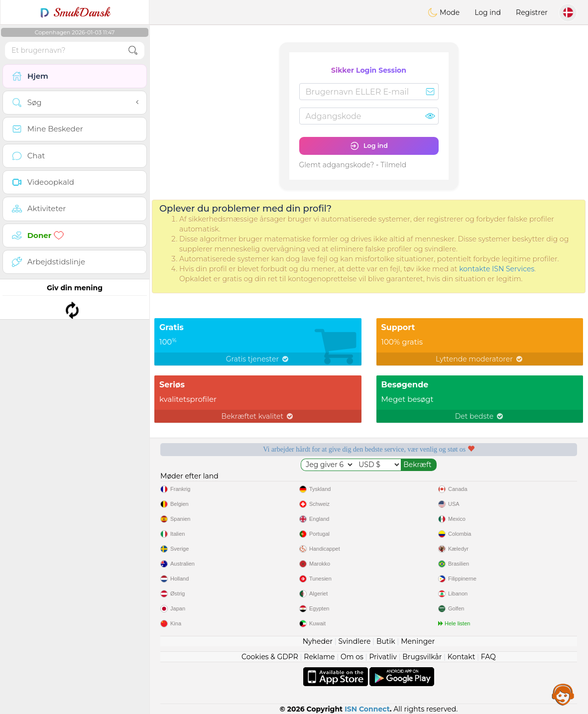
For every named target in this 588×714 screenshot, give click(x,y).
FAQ (488, 657)
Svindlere (355, 641)
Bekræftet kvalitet (258, 416)
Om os (352, 657)
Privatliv (383, 657)
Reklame (319, 657)
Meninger (418, 641)
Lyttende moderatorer (480, 359)
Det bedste (480, 416)
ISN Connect (367, 709)
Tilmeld (393, 165)
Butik (386, 641)
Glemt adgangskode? (337, 165)
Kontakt (462, 657)
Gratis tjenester (258, 359)
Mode (444, 12)
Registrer (532, 12)
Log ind (488, 12)
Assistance (563, 694)
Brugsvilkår (422, 657)
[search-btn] (133, 51)
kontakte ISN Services (497, 269)
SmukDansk (75, 12)
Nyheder (318, 641)
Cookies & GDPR (270, 657)
